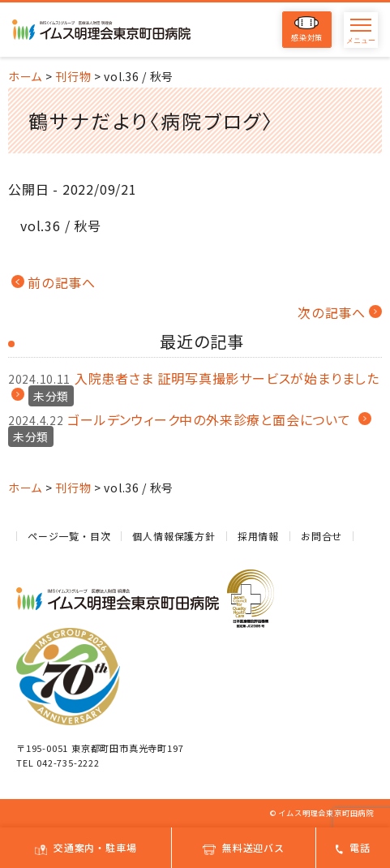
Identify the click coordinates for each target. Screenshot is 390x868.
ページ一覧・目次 (69, 536)
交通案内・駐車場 (86, 847)
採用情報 (258, 536)
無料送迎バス (244, 847)
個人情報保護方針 (174, 536)
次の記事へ (332, 312)
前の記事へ (62, 282)
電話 (353, 847)
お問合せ (321, 536)
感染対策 (307, 30)
